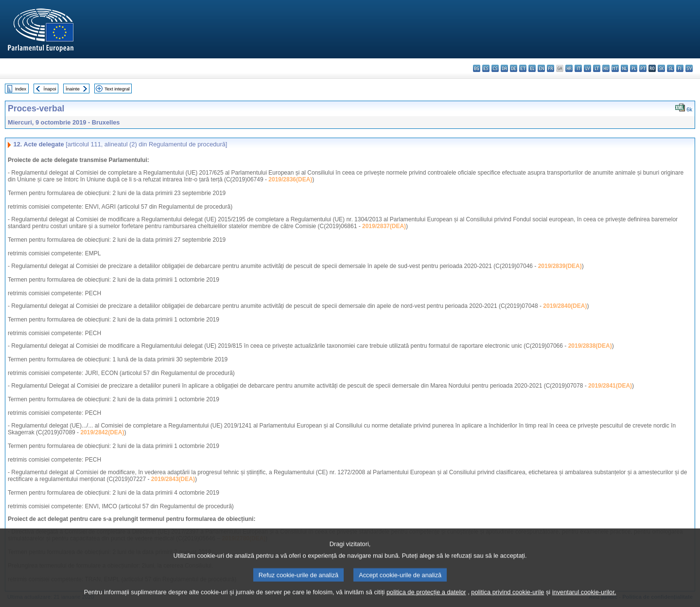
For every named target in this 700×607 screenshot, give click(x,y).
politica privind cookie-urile (507, 601)
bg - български (477, 68)
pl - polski (634, 68)
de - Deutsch (514, 68)
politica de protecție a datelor (426, 601)
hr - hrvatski (569, 68)
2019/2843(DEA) (173, 479)
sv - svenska (689, 68)
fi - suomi (680, 68)
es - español (486, 68)
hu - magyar (606, 68)
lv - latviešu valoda (587, 68)
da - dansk (504, 68)
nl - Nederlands (624, 68)
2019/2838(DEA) (590, 346)
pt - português (643, 68)
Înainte (73, 89)
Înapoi (50, 89)
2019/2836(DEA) (290, 179)
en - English (541, 68)
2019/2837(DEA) (384, 226)
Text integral (117, 89)
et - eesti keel (523, 68)
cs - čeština (495, 68)
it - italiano (578, 68)
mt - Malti (615, 68)
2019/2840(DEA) (565, 306)
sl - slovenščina (671, 68)
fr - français (551, 68)
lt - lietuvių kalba (597, 68)
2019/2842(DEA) (102, 432)
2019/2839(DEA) (560, 266)
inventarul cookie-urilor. (584, 601)
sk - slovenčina (661, 68)
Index (21, 89)
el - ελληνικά (532, 68)
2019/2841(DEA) (610, 386)
